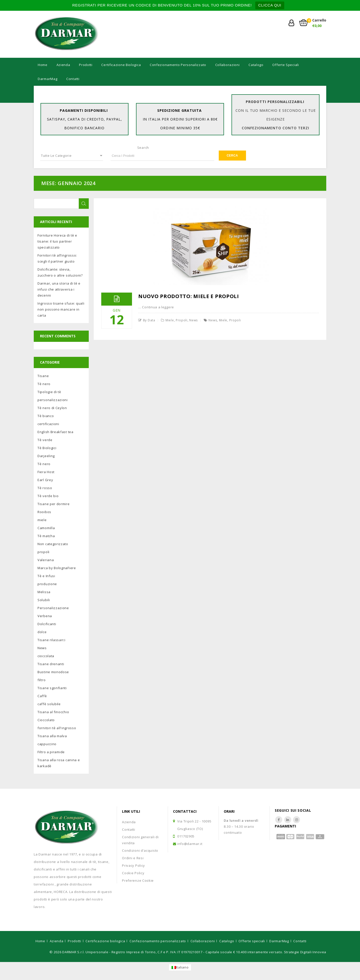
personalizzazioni (53, 400)
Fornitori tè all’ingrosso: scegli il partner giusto (57, 258)
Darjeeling (46, 456)
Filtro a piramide (51, 752)
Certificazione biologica (121, 65)
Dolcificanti (47, 624)
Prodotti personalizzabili (275, 102)
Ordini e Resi (133, 858)
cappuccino (47, 744)
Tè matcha (46, 536)
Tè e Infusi (46, 576)
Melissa (44, 592)
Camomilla (46, 528)
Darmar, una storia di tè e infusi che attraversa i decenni (59, 289)
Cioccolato (46, 720)
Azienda (63, 65)
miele (170, 320)
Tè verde (45, 440)
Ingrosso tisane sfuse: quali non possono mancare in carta (61, 309)
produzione (47, 584)
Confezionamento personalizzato (178, 65)
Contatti (73, 79)
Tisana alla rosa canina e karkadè (59, 763)
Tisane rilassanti (51, 640)
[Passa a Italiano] (180, 967)
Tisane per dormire (54, 504)
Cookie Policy (133, 873)
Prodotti (86, 65)
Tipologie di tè (49, 392)
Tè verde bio (48, 496)
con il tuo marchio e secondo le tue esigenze (276, 119)
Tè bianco (46, 416)
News (193, 320)
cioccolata (46, 656)
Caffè (42, 696)
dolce (42, 632)
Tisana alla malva (52, 736)
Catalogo (256, 65)
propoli (182, 320)
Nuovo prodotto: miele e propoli (189, 296)
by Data (149, 320)
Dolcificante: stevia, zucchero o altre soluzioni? (60, 272)
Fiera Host (46, 472)
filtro (41, 680)
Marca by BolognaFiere (57, 568)
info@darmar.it (190, 844)
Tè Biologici (47, 448)
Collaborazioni (227, 65)
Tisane (43, 376)
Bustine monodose (53, 672)
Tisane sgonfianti (52, 688)
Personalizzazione (53, 608)
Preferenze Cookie (138, 880)
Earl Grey (45, 480)
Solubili (44, 600)
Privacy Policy (133, 865)
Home (43, 65)
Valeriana (46, 560)
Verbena (45, 616)
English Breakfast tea (55, 432)
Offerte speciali (285, 65)
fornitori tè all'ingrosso (57, 728)
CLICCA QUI (270, 5)
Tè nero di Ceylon (52, 408)
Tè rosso (45, 488)
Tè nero (44, 384)
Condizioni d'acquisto (140, 850)
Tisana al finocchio (53, 712)
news (213, 320)
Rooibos (44, 512)
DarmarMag (47, 79)
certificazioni (48, 424)
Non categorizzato (53, 544)
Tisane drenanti (51, 664)
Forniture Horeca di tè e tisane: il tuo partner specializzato (57, 241)
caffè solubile (49, 704)
